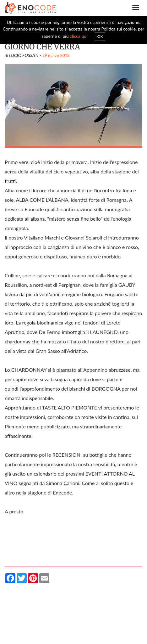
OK (100, 36)
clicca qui (79, 36)
